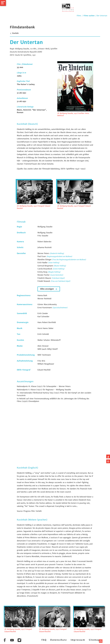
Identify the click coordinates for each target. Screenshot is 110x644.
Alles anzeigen (47, 289)
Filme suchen (89, 16)
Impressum (78, 640)
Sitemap (94, 640)
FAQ (44, 640)
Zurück (14, 33)
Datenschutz (59, 640)
